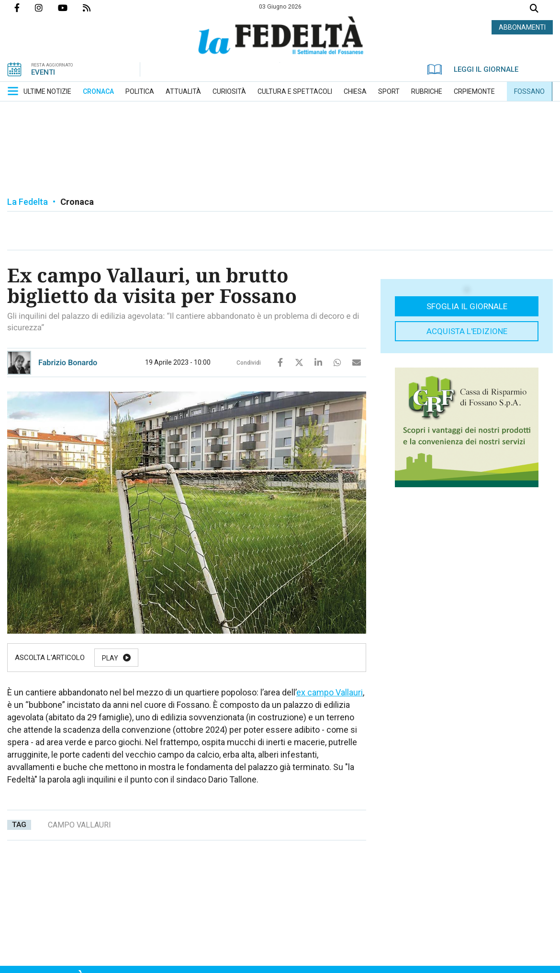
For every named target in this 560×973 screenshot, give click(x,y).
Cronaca (77, 202)
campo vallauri (79, 825)
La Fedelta (28, 202)
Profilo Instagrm (46, 8)
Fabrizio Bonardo (68, 363)
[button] (13, 91)
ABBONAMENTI (522, 27)
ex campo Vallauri (330, 692)
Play (110, 658)
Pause (161, 658)
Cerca (534, 9)
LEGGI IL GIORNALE (473, 69)
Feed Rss (94, 8)
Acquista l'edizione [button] (467, 331)
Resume (218, 658)
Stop (272, 658)
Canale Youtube (70, 8)
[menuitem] (47, 91)
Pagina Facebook (25, 8)
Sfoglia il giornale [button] (467, 306)
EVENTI (43, 72)
